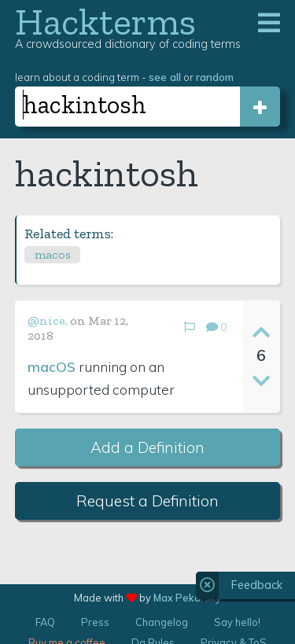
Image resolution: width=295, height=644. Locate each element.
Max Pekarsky (187, 598)
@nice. (48, 320)
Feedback (257, 585)
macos (53, 254)
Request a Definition (147, 501)
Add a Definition (147, 447)
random (215, 77)
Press (95, 622)
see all (165, 77)
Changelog (162, 622)
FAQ (45, 622)
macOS (52, 366)
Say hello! (237, 622)
